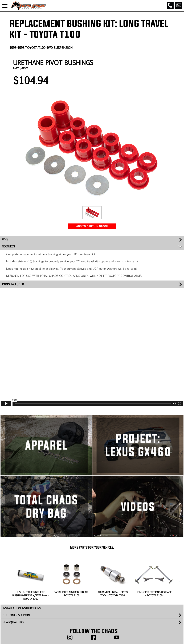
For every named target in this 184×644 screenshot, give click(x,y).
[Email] (179, 5)
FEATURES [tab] (8, 246)
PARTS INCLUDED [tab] (13, 284)
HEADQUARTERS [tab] (13, 622)
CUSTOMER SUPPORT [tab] (16, 615)
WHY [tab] (5, 239)
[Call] (170, 5)
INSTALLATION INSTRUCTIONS (22, 608)
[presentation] (5, 582)
